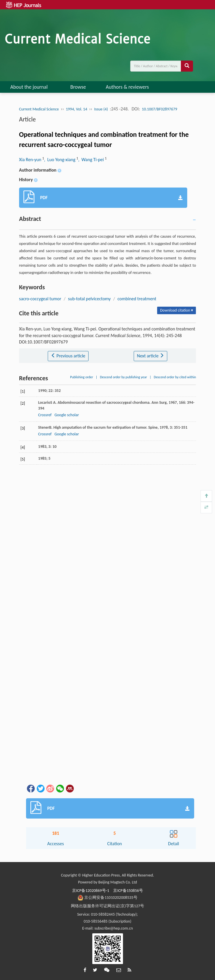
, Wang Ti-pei (91, 160)
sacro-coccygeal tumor (40, 299)
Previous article (68, 356)
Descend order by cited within (175, 377)
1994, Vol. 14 (76, 109)
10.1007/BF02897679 (159, 109)
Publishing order (82, 377)
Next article (150, 356)
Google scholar (67, 415)
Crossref (45, 415)
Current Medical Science (39, 109)
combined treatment (137, 299)
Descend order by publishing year (123, 377)
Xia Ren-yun (31, 160)
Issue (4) (101, 109)
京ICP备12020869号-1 (91, 891)
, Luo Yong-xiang (60, 160)
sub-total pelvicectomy (89, 299)
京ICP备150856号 (128, 891)
